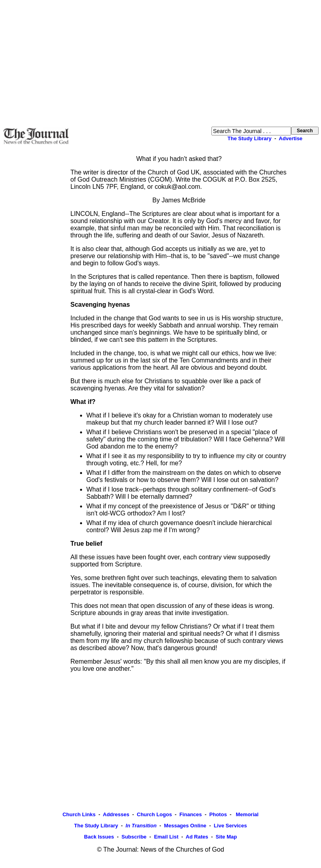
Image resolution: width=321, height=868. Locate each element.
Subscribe (134, 837)
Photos (218, 814)
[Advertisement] (160, 63)
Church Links (79, 814)
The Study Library (250, 138)
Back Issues (99, 837)
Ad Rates (197, 837)
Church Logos (155, 814)
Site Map (226, 837)
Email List (166, 837)
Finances (190, 814)
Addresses (116, 814)
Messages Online (185, 826)
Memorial (246, 814)
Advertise (291, 138)
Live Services (230, 826)
